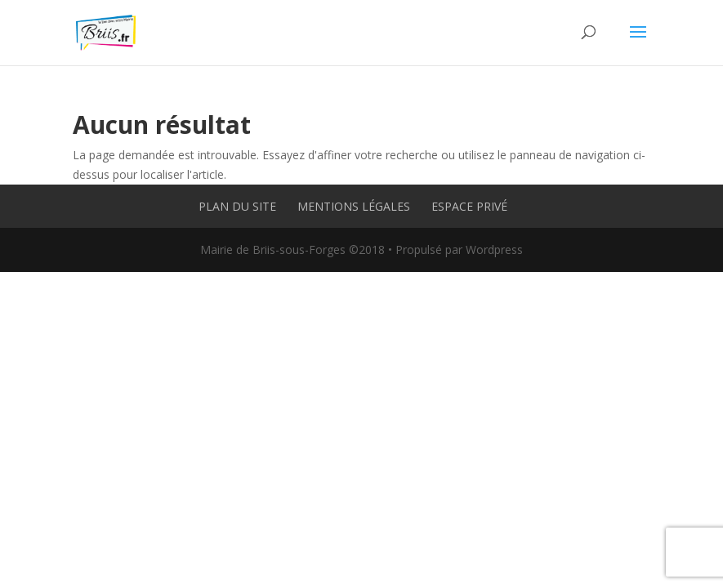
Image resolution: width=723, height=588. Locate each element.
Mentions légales (354, 206)
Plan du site (237, 206)
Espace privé (469, 206)
